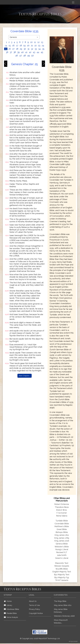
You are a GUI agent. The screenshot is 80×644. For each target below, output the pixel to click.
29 (21, 49)
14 (6, 46)
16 (13, 46)
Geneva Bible (62, 544)
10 (31, 42)
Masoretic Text (62, 563)
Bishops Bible (62, 532)
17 (17, 46)
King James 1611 (62, 535)
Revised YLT (62, 552)
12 (38, 42)
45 (42, 52)
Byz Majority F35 (62, 577)
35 (43, 49)
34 (39, 49)
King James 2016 (62, 541)
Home (8, 601)
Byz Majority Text (62, 575)
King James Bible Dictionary (61, 611)
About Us (33, 601)
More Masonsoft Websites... (61, 621)
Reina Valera (62, 516)
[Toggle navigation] (73, 2)
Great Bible (62, 529)
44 (38, 52)
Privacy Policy (34, 609)
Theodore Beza (62, 507)
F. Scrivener (62, 513)
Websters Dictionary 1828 (64, 616)
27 (13, 49)
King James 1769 (62, 538)
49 (29, 56)
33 (36, 49)
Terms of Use (34, 605)
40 (22, 52)
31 (28, 49)
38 (15, 52)
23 (39, 46)
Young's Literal (62, 549)
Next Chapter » (25, 376)
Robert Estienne (62, 504)
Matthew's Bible (62, 526)
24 (43, 46)
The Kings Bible (60, 601)
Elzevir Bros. (62, 510)
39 (18, 52)
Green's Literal (62, 558)
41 (26, 52)
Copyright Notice (36, 613)
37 (11, 52)
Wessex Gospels (62, 566)
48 (25, 56)
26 (10, 49)
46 (17, 56)
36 (7, 52)
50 (33, 56)
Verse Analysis (11, 617)
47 (21, 56)
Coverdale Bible (62, 524)
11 (35, 42)
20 (28, 46)
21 (32, 46)
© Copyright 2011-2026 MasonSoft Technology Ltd (40, 639)
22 (36, 46)
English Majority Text (62, 572)
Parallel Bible (10, 613)
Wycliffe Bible (62, 569)
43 (34, 52)
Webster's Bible (62, 547)
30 (25, 49)
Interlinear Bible (12, 609)
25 (6, 49)
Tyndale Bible (62, 521)
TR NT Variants (62, 580)
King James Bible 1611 (63, 605)
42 (30, 52)
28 (17, 49)
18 (21, 46)
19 (24, 46)
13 (42, 42)
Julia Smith (62, 555)
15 (10, 46)
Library (8, 605)
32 (32, 49)
